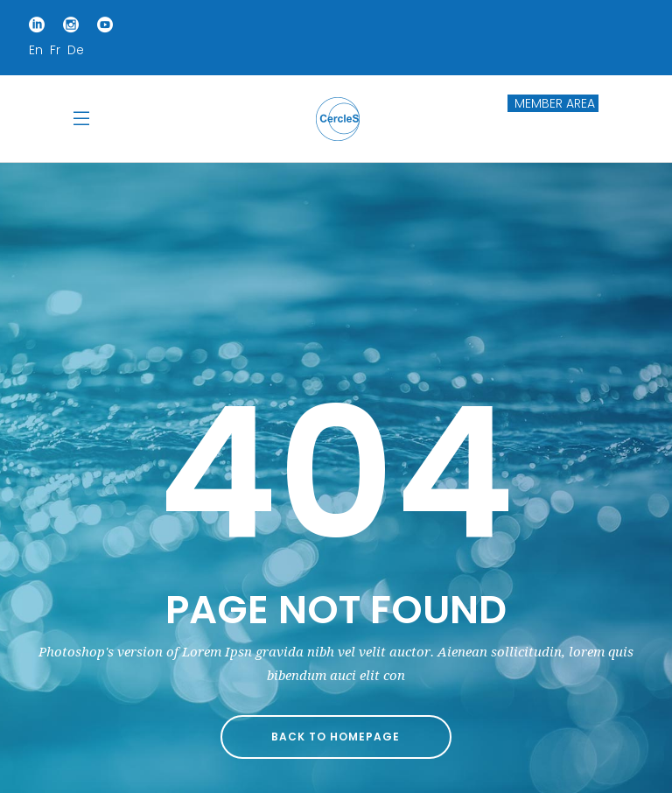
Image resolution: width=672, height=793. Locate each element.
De (76, 50)
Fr (55, 50)
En (36, 50)
